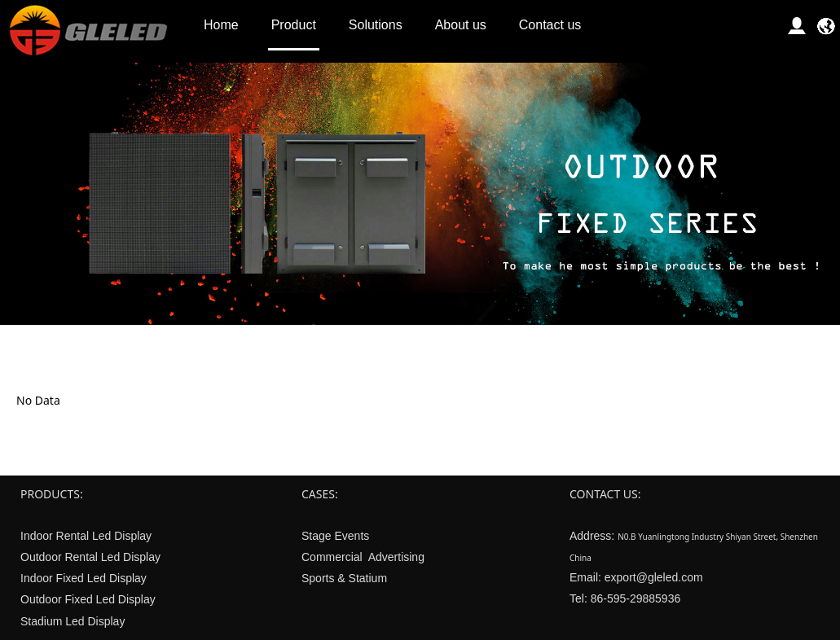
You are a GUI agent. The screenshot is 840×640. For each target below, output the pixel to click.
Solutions (376, 25)
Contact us (550, 25)
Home (221, 25)
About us (461, 25)
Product (294, 25)
